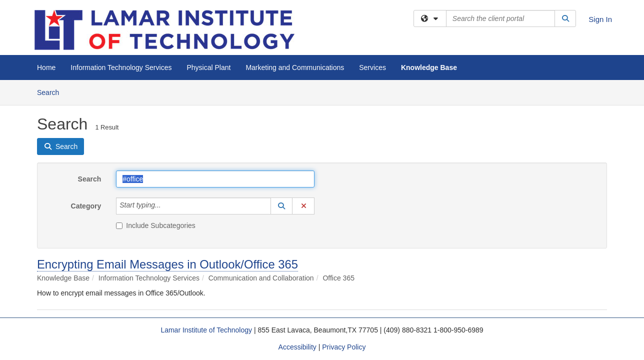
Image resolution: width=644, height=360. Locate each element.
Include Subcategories (156, 225)
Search (52, 92)
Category (86, 206)
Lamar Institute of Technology (206, 330)
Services (372, 67)
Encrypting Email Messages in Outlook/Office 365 (167, 264)
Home (46, 67)
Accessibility (297, 347)
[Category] (166, 206)
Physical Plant (208, 67)
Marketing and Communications (295, 67)
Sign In (600, 19)
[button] (281, 206)
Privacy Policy (344, 347)
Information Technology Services (121, 67)
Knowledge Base (429, 67)
